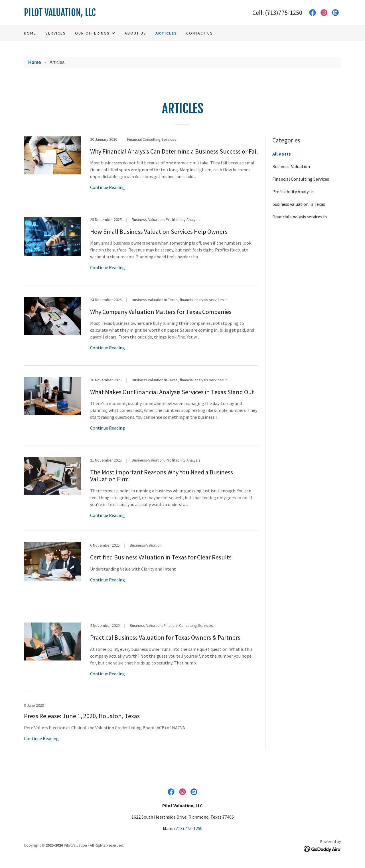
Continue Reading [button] (108, 187)
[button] (95, 33)
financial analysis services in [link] (300, 217)
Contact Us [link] (200, 33)
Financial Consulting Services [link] (301, 179)
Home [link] (30, 33)
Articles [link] (166, 33)
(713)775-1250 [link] (284, 13)
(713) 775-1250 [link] (188, 828)
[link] (103, 14)
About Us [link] (135, 33)
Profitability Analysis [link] (293, 192)
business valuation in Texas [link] (299, 204)
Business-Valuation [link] (291, 166)
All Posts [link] (282, 154)
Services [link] (56, 33)
